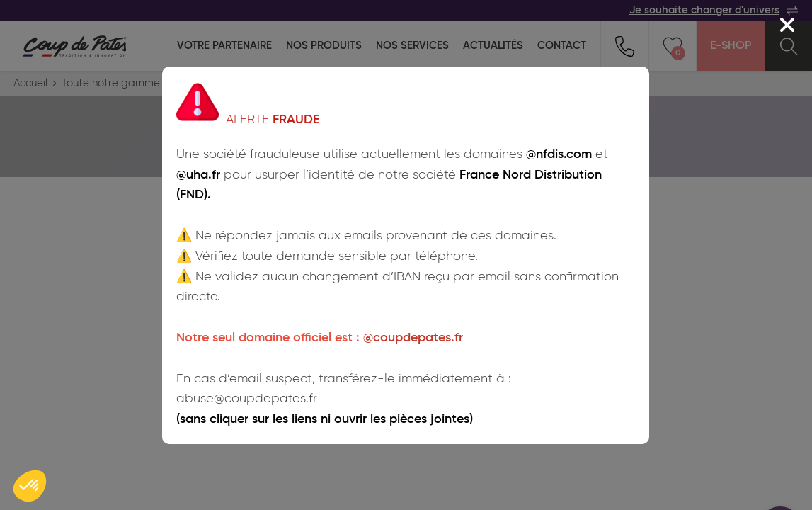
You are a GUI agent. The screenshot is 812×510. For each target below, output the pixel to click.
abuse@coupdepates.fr (247, 399)
